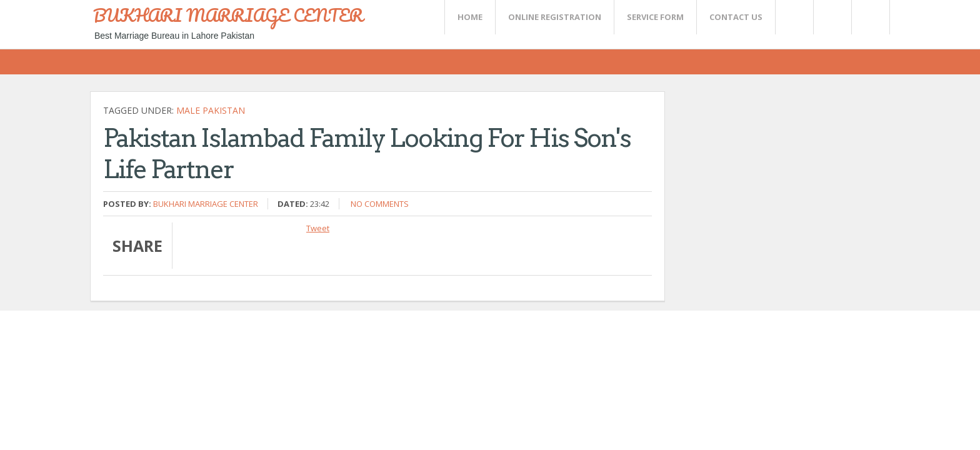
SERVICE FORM (655, 17)
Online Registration (555, 17)
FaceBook (868, 17)
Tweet (318, 228)
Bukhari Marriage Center (206, 204)
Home (470, 17)
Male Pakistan (211, 110)
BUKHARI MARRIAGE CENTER (228, 15)
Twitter (794, 17)
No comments (380, 204)
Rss (832, 17)
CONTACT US (736, 17)
